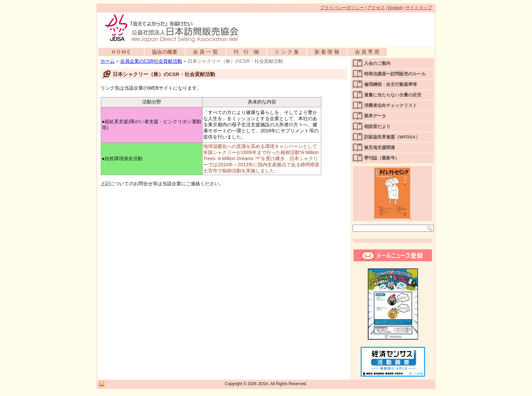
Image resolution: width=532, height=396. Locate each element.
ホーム (108, 61)
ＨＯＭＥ (121, 52)
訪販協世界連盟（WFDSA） (392, 137)
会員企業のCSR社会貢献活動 (151, 61)
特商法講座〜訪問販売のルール (395, 74)
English (395, 8)
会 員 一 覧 (205, 52)
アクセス (376, 8)
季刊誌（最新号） (382, 158)
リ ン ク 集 (287, 52)
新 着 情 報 (327, 52)
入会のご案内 (377, 63)
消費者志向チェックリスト (391, 105)
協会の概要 (165, 52)
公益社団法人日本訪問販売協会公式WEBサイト (175, 28)
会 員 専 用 (367, 52)
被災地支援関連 (379, 147)
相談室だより (377, 126)
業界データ (375, 116)
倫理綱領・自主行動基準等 (391, 84)
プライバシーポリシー (342, 8)
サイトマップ (419, 8)
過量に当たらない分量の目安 (393, 95)
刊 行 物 (246, 52)
